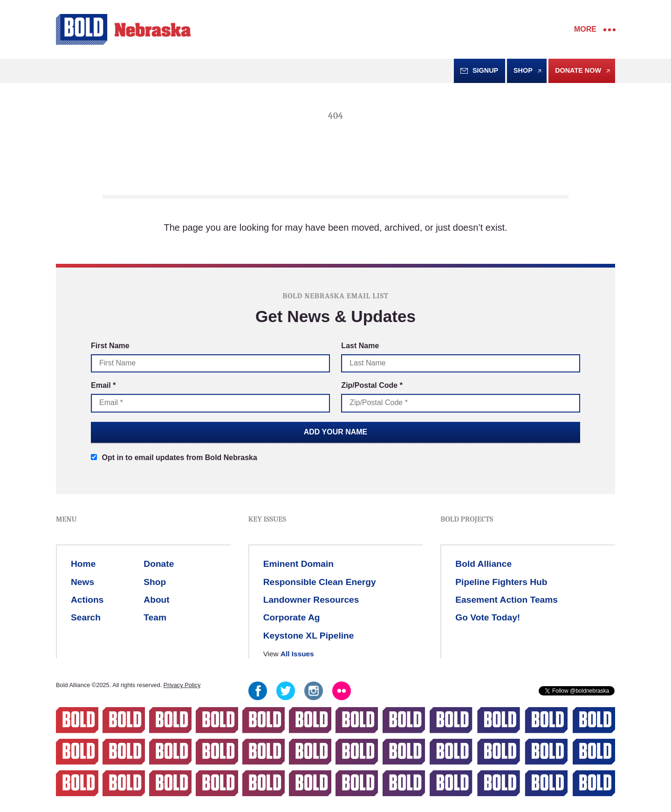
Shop (523, 70)
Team (155, 617)
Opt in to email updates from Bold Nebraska (174, 458)
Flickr (342, 691)
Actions (87, 600)
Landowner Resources (311, 600)
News (82, 582)
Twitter (286, 691)
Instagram (314, 691)
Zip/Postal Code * (372, 385)
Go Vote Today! (488, 617)
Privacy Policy (182, 685)
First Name (110, 346)
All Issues (297, 654)
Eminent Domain (298, 564)
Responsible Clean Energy (320, 582)
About (156, 600)
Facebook (258, 691)
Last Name (360, 346)
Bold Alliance (483, 564)
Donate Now (578, 70)
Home (83, 564)
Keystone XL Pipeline (309, 636)
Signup (485, 70)
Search (86, 617)
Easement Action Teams (507, 600)
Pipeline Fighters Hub (501, 582)
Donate (159, 564)
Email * (103, 385)
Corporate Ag (292, 617)
